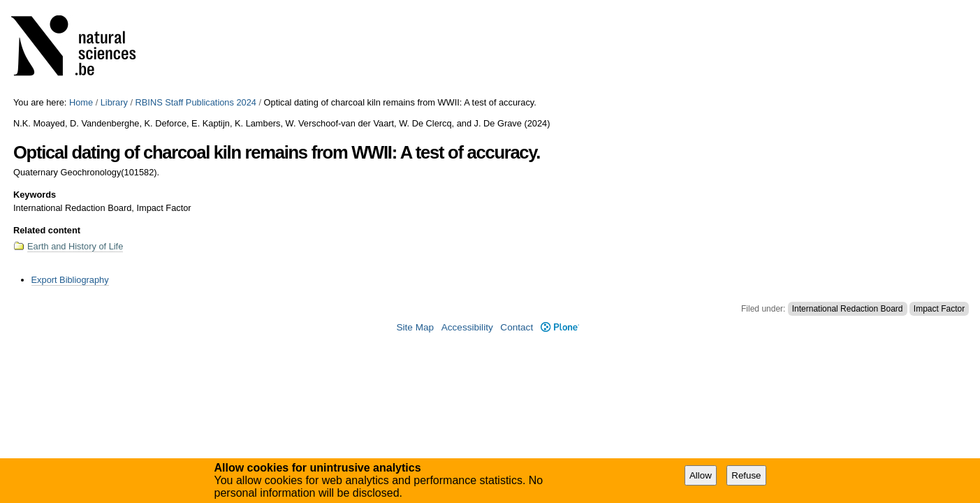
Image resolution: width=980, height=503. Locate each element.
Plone (560, 327)
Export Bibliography (70, 280)
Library (114, 102)
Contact (517, 327)
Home (81, 102)
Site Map (415, 327)
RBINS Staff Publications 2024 (196, 102)
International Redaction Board (848, 309)
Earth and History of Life (75, 246)
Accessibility (467, 327)
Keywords (35, 195)
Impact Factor (939, 309)
